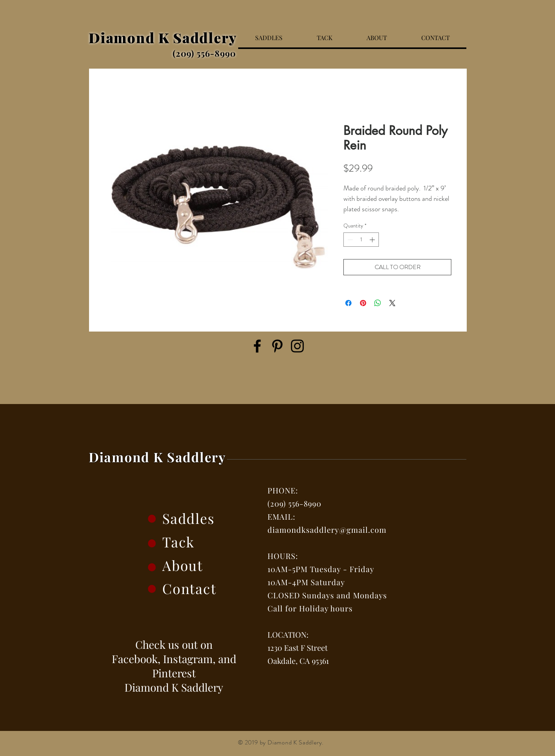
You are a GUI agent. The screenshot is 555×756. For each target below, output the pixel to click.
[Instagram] (297, 346)
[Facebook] (257, 346)
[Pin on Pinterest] (363, 303)
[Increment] (373, 240)
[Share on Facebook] (348, 303)
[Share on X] (392, 303)
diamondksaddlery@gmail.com (327, 530)
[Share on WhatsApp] (378, 303)
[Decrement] (349, 240)
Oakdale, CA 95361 (298, 661)
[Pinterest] (277, 346)
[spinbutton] (361, 240)
